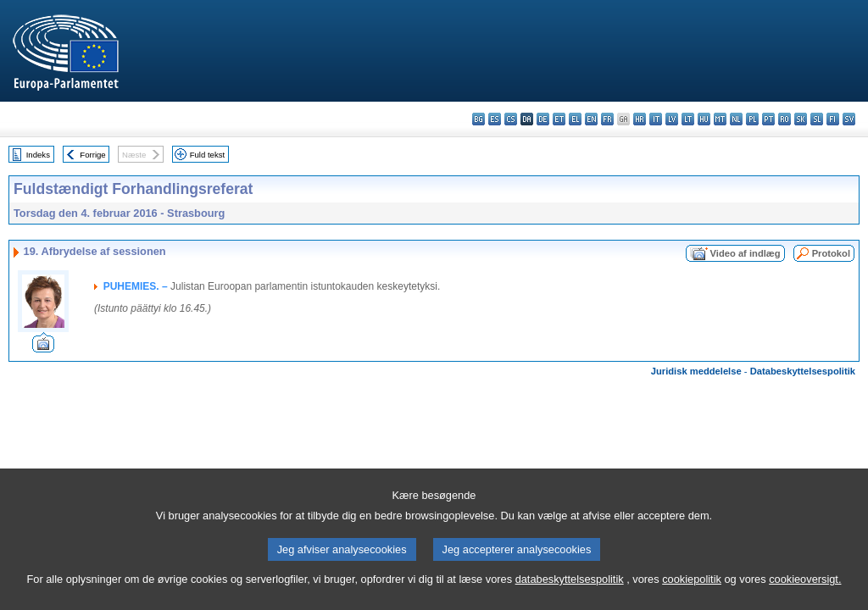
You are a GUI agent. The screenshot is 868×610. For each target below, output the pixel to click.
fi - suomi (833, 119)
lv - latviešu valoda (672, 119)
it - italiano (656, 119)
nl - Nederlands (736, 119)
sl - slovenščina (817, 119)
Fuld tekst (208, 155)
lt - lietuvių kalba (688, 119)
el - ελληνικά (575, 119)
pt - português (768, 119)
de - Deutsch (543, 119)
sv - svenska (849, 119)
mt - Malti (720, 119)
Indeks (38, 155)
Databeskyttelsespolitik (803, 371)
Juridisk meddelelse (696, 371)
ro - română (785, 119)
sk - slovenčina (801, 119)
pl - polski (752, 119)
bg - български (479, 119)
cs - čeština (511, 119)
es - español (495, 119)
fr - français (607, 119)
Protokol (831, 253)
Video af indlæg (746, 253)
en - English (591, 119)
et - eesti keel (559, 119)
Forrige (92, 155)
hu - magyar (704, 119)
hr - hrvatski (640, 119)
